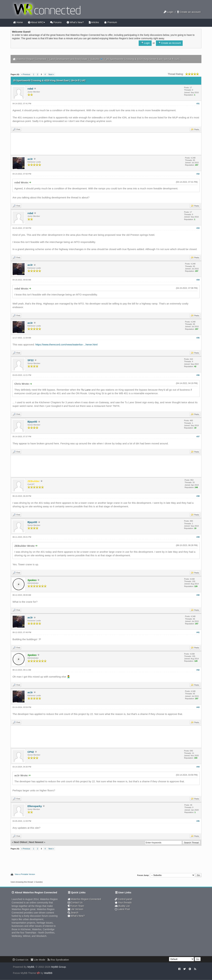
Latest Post (122, 909)
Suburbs (95, 59)
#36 (198, 375)
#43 (198, 707)
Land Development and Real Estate (68, 59)
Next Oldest (20, 842)
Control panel (123, 899)
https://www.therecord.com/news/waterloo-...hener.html (66, 344)
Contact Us (75, 903)
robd (30, 89)
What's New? (75, 22)
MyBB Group (59, 967)
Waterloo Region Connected (31, 59)
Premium (111, 22)
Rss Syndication (58, 960)
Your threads (123, 903)
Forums (56, 22)
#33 (198, 228)
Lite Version (75, 909)
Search (73, 913)
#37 (198, 437)
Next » (51, 74)
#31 (198, 104)
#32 (198, 174)
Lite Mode (38, 960)
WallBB (48, 973)
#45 (198, 821)
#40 (198, 595)
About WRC (36, 22)
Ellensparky (35, 806)
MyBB (31, 967)
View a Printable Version (25, 874)
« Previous (26, 74)
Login (169, 12)
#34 (198, 280)
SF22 (31, 360)
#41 (198, 632)
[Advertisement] (106, 144)
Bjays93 (32, 422)
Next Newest (36, 842)
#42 (198, 670)
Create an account (189, 12)
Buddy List (122, 906)
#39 (198, 537)
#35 (198, 338)
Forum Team (76, 906)
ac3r (30, 159)
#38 (198, 496)
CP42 (31, 752)
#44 (198, 767)
